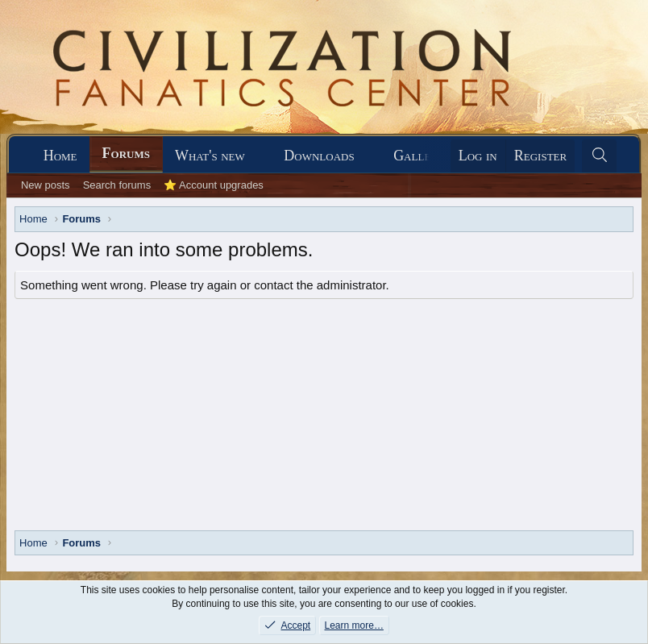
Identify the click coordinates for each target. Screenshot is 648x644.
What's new (210, 156)
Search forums (117, 185)
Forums (126, 153)
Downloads (319, 156)
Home (60, 156)
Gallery (419, 156)
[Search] (599, 156)
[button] (260, 156)
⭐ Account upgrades (214, 185)
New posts (46, 185)
